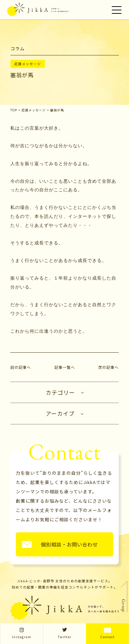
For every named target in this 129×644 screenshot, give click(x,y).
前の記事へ (21, 367)
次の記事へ (108, 367)
